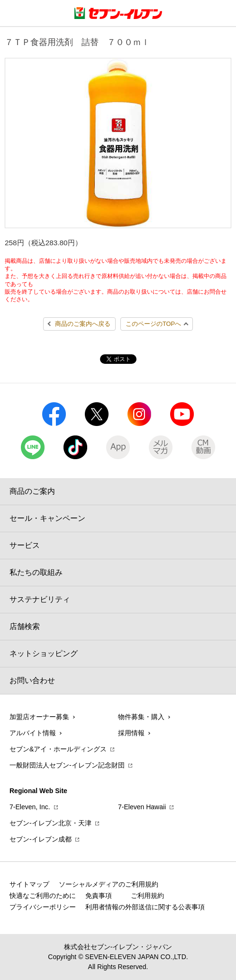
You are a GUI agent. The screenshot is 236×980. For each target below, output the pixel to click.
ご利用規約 (147, 896)
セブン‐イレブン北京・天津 (50, 823)
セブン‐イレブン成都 (41, 839)
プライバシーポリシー (43, 907)
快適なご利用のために (43, 896)
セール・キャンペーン (47, 518)
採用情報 (131, 733)
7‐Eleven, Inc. (30, 807)
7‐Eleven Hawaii (142, 807)
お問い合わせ (32, 680)
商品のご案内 (32, 491)
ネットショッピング (44, 653)
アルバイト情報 (33, 733)
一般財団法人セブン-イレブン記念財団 (67, 765)
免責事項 (99, 896)
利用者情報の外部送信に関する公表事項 (145, 907)
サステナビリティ (40, 599)
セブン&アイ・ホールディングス (58, 749)
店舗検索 (25, 626)
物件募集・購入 (141, 717)
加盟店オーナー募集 (39, 717)
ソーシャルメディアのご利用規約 (109, 884)
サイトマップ (29, 884)
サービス (25, 545)
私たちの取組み (36, 572)
